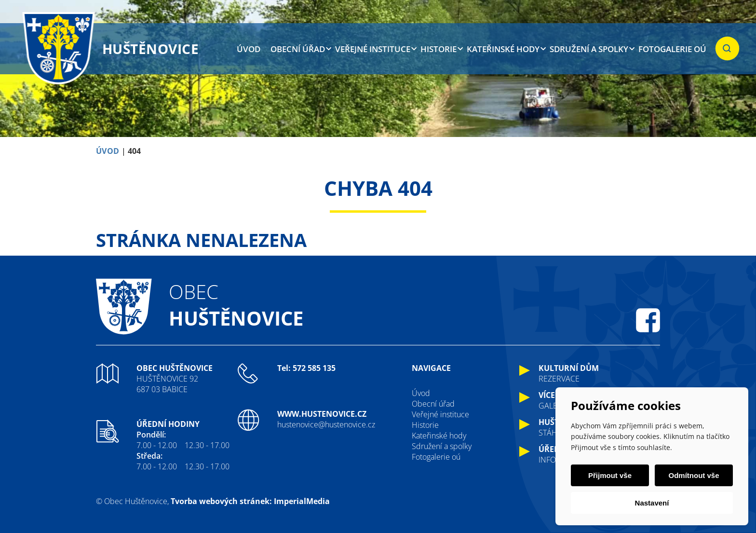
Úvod (249, 49)
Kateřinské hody (503, 49)
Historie (439, 49)
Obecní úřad (298, 49)
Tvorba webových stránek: (221, 501)
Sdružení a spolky (589, 49)
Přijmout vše (610, 475)
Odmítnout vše (694, 475)
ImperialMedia (302, 501)
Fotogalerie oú (672, 49)
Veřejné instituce (373, 49)
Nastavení (652, 503)
